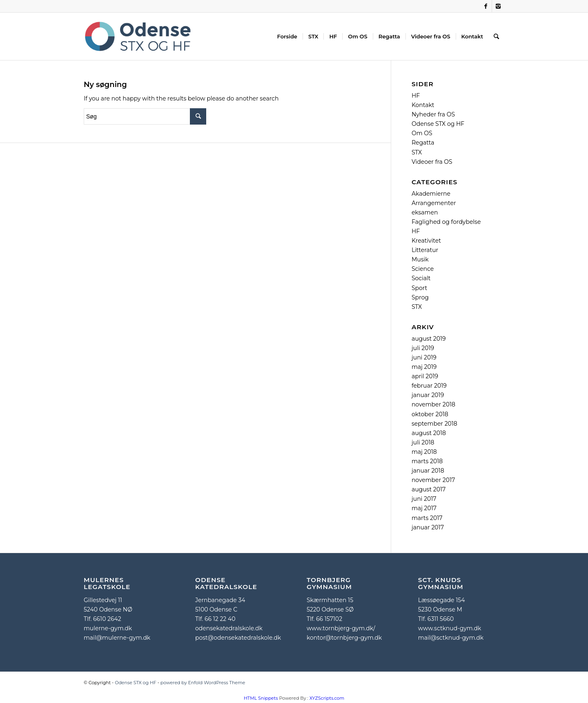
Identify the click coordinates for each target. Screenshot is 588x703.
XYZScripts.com (327, 698)
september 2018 (434, 424)
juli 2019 (423, 348)
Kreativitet (426, 241)
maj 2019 (424, 367)
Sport (419, 288)
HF (416, 96)
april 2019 (425, 376)
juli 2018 (423, 442)
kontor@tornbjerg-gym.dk (344, 638)
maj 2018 (424, 452)
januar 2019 (428, 395)
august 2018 (429, 433)
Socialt (421, 278)
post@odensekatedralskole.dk (238, 638)
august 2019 (429, 339)
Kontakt (423, 105)
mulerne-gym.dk (108, 628)
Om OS (422, 133)
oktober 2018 (430, 414)
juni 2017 (424, 499)
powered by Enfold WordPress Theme (203, 683)
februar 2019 (429, 386)
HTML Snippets (261, 698)
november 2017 (433, 480)
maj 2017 (424, 508)
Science (423, 269)
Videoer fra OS (432, 162)
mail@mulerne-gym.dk (117, 638)
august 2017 (429, 489)
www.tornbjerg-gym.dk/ (341, 628)
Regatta (423, 143)
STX (417, 152)
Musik (420, 259)
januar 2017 (428, 527)
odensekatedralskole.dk (229, 628)
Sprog (420, 297)
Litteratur (425, 250)
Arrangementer (434, 203)
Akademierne (431, 194)
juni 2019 (424, 357)
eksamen (425, 212)
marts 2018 (427, 461)
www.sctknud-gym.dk (450, 628)
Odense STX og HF (438, 124)
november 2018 (433, 404)
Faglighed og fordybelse (446, 222)
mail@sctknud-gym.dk (451, 638)
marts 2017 (427, 518)
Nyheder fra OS (433, 114)
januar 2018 (428, 471)
